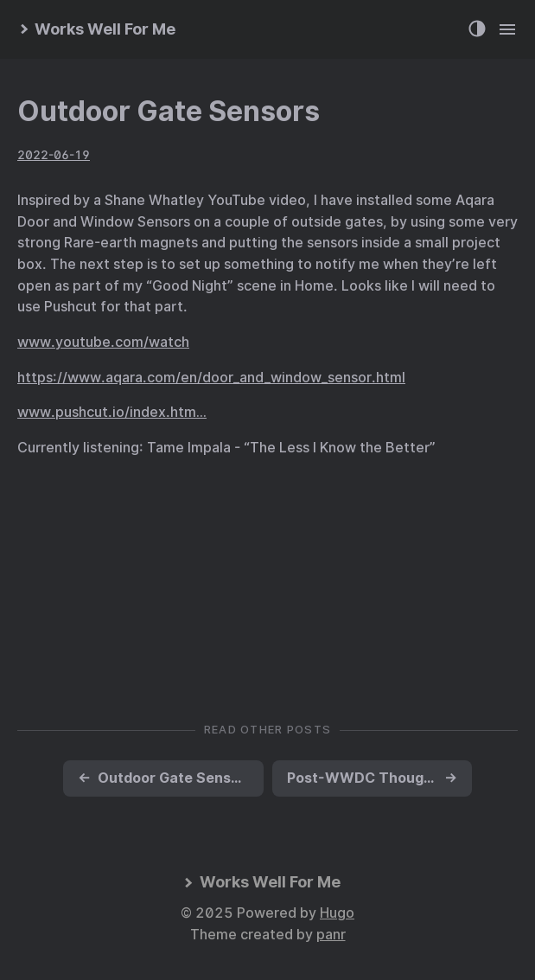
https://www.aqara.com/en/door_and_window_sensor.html (211, 378)
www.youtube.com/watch (103, 342)
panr (331, 935)
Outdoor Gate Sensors (169, 111)
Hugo (337, 913)
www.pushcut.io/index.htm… (112, 412)
